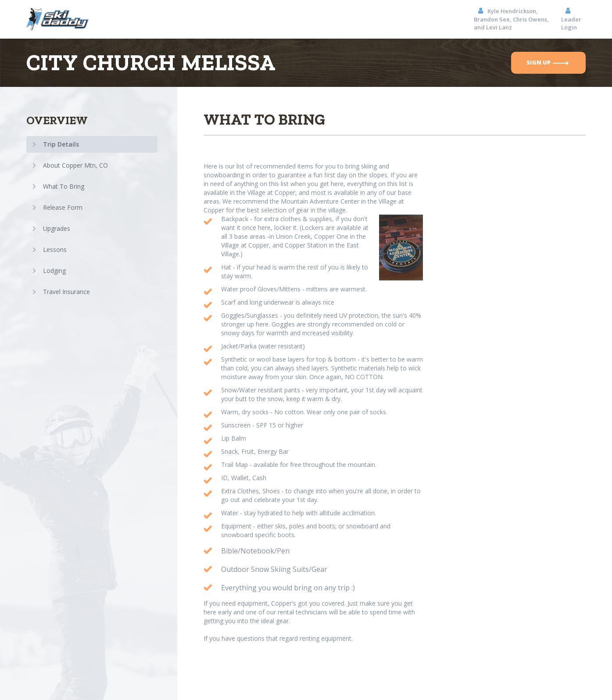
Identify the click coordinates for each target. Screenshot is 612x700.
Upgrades (57, 228)
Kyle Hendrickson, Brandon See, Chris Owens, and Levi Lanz (511, 19)
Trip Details (61, 144)
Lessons (55, 249)
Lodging (54, 271)
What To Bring (64, 186)
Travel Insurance (66, 292)
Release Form (63, 207)
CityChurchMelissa (151, 63)
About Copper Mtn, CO (75, 165)
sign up (548, 62)
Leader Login (571, 19)
